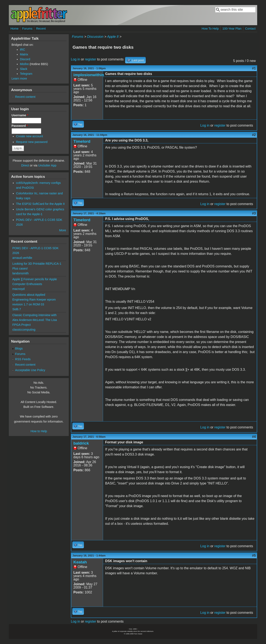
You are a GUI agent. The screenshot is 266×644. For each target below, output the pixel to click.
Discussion (95, 37)
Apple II (113, 37)
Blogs (19, 348)
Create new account (29, 136)
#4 (254, 437)
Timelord (82, 141)
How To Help (210, 29)
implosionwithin (89, 75)
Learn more (19, 79)
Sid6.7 (17, 309)
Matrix (24, 54)
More (63, 230)
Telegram (26, 74)
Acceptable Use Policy (30, 370)
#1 (254, 68)
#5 (254, 556)
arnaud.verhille (22, 258)
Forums (27, 29)
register (91, 59)
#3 (254, 213)
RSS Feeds (23, 359)
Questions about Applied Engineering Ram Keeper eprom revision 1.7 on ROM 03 (34, 300)
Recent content (25, 97)
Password (20, 126)
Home (15, 29)
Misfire (24, 64)
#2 (254, 135)
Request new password (32, 142)
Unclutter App (47, 165)
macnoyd (19, 289)
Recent (41, 29)
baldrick (81, 443)
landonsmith (21, 273)
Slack (24, 69)
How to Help (39, 431)
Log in (75, 59)
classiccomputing (24, 330)
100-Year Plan (232, 29)
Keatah (80, 562)
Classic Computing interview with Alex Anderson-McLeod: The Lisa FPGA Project (35, 320)
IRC (23, 50)
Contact (250, 29)
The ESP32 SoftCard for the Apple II (40, 204)
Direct (25, 165)
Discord (25, 59)
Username (20, 115)
